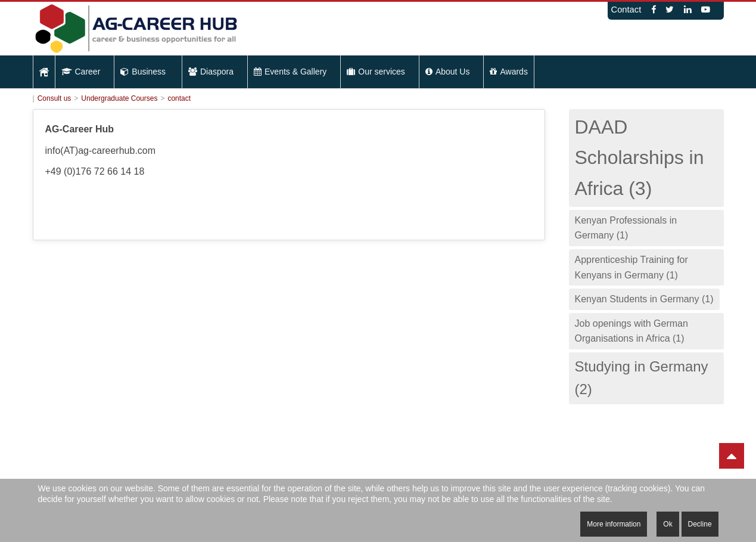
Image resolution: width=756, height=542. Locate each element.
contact (179, 98)
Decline (700, 524)
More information (614, 524)
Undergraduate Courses (119, 98)
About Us (452, 72)
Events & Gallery (294, 72)
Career (85, 72)
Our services (380, 72)
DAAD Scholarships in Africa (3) (640, 157)
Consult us (55, 98)
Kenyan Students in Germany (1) (644, 299)
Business (148, 72)
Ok (668, 524)
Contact (626, 10)
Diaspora (215, 72)
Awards (508, 72)
